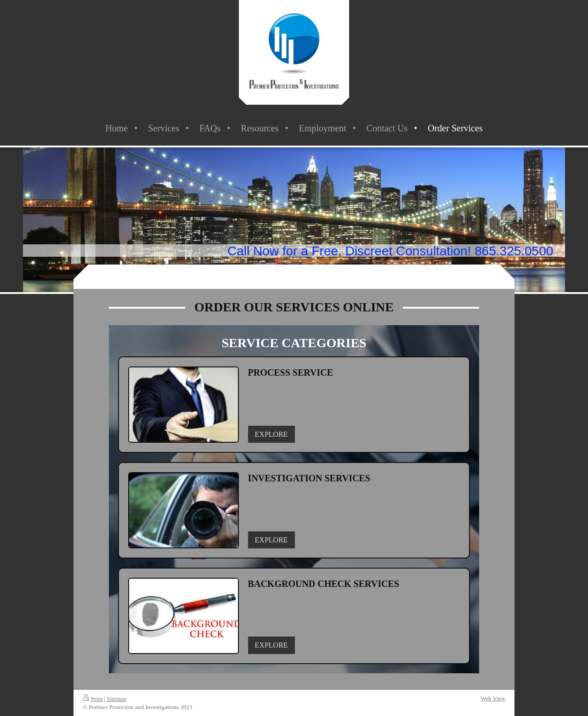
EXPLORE (271, 434)
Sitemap (116, 699)
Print (93, 699)
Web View (493, 698)
